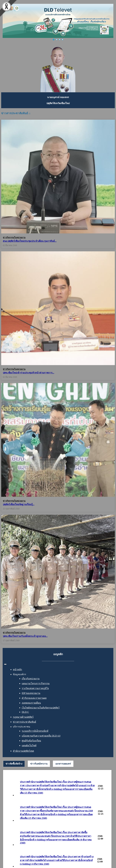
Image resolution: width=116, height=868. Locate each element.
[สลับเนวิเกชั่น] (5, 664)
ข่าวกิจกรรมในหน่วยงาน (14, 238)
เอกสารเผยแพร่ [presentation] (63, 764)
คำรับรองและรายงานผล (34, 698)
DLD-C (25, 712)
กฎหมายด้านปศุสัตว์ (23, 717)
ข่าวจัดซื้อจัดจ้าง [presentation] (14, 764)
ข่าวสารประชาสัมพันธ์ (25, 722)
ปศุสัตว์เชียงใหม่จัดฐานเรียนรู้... (19, 501)
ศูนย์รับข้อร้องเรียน (31, 741)
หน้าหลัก (17, 669)
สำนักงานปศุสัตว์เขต (23, 751)
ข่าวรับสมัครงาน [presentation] (39, 764)
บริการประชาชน (22, 727)
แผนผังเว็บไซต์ (29, 745)
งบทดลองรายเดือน (31, 703)
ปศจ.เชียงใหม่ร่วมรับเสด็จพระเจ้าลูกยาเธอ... (25, 636)
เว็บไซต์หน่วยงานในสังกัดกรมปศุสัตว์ (41, 708)
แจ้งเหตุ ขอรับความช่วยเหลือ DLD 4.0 (41, 736)
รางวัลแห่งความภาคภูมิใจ (35, 688)
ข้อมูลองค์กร (20, 674)
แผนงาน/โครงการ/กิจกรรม (36, 683)
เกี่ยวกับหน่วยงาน (31, 679)
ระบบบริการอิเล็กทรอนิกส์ (35, 731)
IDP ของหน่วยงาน (31, 693)
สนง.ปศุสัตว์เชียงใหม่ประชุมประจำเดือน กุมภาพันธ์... (30, 241)
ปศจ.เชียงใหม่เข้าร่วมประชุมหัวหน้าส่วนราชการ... (28, 371)
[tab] (14, 764)
